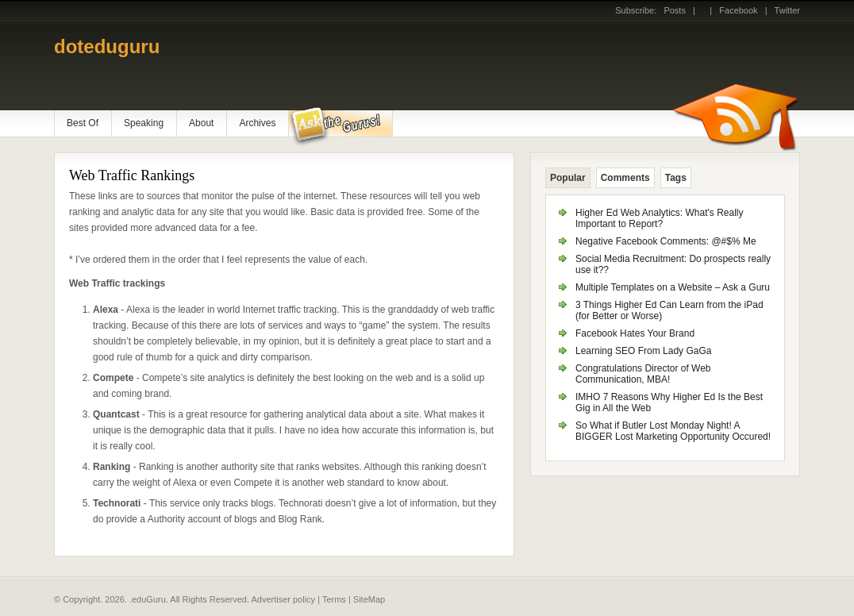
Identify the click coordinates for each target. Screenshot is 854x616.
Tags (676, 178)
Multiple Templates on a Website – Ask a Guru (673, 287)
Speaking (144, 123)
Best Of (83, 123)
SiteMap (369, 599)
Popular (568, 178)
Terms (334, 599)
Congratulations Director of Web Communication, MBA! (643, 374)
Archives (257, 123)
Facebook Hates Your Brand (635, 333)
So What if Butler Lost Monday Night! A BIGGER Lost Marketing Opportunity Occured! (673, 431)
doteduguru (107, 46)
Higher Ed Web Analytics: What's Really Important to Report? (660, 218)
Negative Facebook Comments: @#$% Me (666, 241)
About (201, 123)
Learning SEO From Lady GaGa (643, 351)
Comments (625, 178)
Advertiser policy (283, 599)
